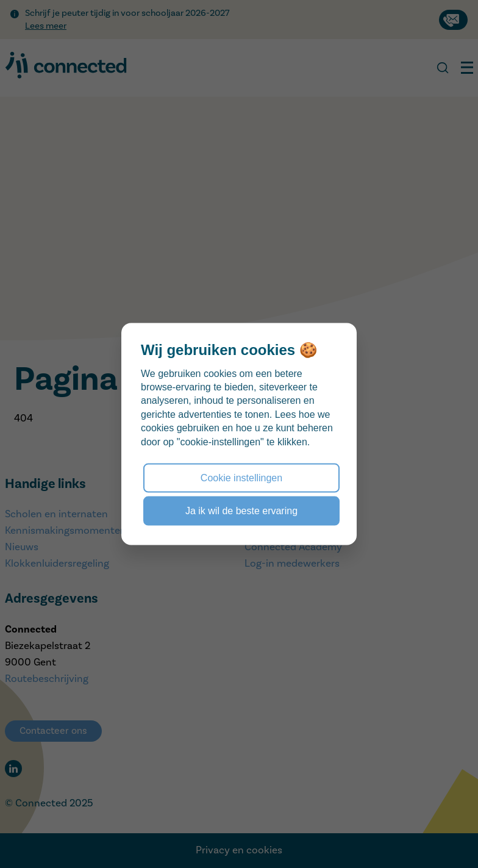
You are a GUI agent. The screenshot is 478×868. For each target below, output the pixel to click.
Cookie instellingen (241, 477)
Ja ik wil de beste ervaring (241, 511)
